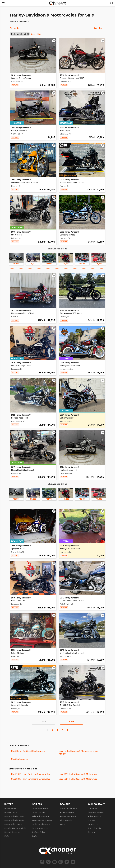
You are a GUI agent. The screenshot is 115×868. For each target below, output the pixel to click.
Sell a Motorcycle (40, 808)
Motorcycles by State (14, 816)
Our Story (92, 808)
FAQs (7, 836)
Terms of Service (96, 812)
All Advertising (67, 812)
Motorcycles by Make (14, 820)
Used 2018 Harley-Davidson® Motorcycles (31, 774)
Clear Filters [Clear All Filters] (36, 34)
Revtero (92, 832)
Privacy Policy (95, 816)
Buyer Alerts (10, 808)
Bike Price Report (41, 816)
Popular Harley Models (15, 828)
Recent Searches (12, 832)
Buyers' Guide (11, 812)
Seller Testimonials (41, 824)
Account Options (68, 816)
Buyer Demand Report (43, 820)
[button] (19, 34)
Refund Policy (39, 832)
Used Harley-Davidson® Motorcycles (28, 751)
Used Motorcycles (20, 759)
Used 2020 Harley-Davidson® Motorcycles (31, 779)
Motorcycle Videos (13, 824)
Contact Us (93, 824)
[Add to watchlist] (54, 41)
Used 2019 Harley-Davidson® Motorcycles (78, 774)
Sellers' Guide (39, 812)
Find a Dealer (66, 820)
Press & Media (95, 828)
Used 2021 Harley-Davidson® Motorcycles (78, 779)
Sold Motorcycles (40, 828)
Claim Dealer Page (69, 808)
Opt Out (92, 820)
